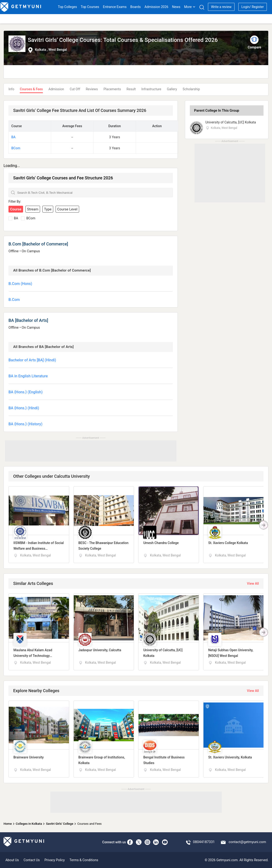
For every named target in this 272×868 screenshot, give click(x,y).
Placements (112, 89)
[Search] (202, 7)
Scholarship (191, 89)
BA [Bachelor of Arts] (28, 320)
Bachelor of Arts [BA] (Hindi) (32, 360)
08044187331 (204, 842)
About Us (12, 860)
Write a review (221, 7)
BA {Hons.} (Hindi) (24, 408)
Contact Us (32, 860)
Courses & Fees (31, 89)
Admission (56, 89)
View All (253, 584)
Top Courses (90, 7)
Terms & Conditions (84, 860)
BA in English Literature (28, 376)
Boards (135, 7)
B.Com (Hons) (20, 284)
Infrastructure (151, 89)
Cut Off (75, 89)
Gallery (172, 89)
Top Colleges (67, 7)
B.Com (14, 300)
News (176, 7)
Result (131, 89)
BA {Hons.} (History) (25, 424)
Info (11, 89)
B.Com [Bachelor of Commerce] (38, 244)
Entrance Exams (115, 7)
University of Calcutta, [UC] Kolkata (231, 122)
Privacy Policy (55, 860)
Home (8, 824)
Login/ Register (253, 7)
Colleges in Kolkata (29, 824)
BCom (16, 148)
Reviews (92, 89)
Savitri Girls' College (60, 824)
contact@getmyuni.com (247, 842)
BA (13, 137)
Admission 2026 (156, 7)
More (190, 7)
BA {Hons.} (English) (26, 392)
